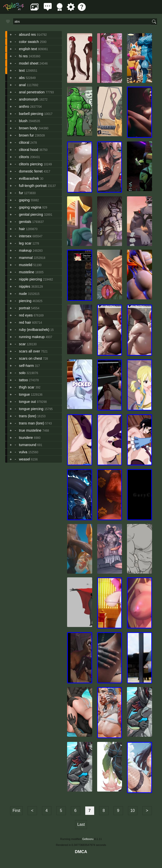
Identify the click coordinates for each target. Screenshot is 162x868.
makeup (25, 250)
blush (23, 121)
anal (22, 85)
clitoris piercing (31, 164)
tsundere (26, 438)
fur (21, 193)
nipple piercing (30, 279)
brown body (28, 128)
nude (23, 294)
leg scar (25, 243)
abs (22, 78)
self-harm (26, 366)
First (16, 811)
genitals (25, 222)
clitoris (24, 157)
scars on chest (30, 358)
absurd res (27, 35)
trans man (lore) (32, 423)
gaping (24, 200)
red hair (25, 322)
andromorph (29, 99)
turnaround (28, 445)
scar (22, 344)
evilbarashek (29, 178)
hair (22, 229)
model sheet (29, 63)
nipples (25, 286)
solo (22, 373)
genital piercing (31, 214)
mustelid (26, 265)
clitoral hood (29, 150)
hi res (23, 56)
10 (133, 811)
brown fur (26, 135)
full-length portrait (33, 186)
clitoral (24, 142)
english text (28, 49)
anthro (24, 106)
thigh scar (27, 387)
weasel (24, 459)
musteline (27, 272)
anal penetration (32, 92)
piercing (25, 301)
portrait (24, 308)
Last (81, 824)
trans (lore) (28, 416)
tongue (24, 394)
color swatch (29, 42)
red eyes (26, 315)
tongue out (27, 402)
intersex (25, 236)
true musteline (30, 430)
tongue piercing (31, 409)
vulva (23, 452)
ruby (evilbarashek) (34, 330)
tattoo (23, 380)
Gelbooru (88, 839)
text (22, 70)
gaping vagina (30, 207)
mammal (26, 258)
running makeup (32, 337)
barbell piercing (31, 114)
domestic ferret (31, 171)
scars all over (29, 351)
